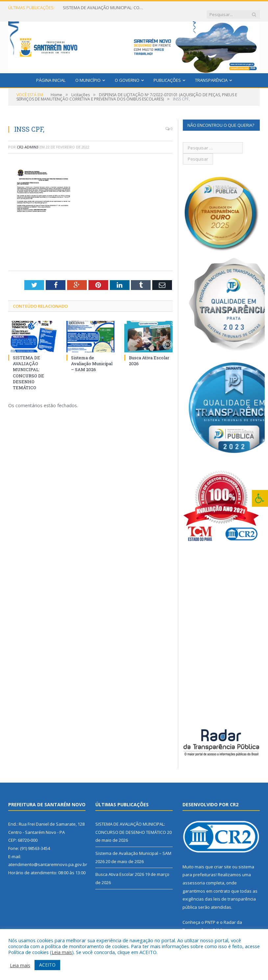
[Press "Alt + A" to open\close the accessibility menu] (260, 498)
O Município (88, 74)
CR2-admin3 (28, 140)
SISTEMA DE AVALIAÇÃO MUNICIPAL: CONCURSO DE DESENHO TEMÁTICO (102, 8)
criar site (223, 860)
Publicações (167, 74)
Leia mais (62, 952)
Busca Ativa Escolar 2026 (120, 868)
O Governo (127, 74)
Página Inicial (51, 74)
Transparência (211, 74)
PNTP (210, 916)
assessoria (194, 876)
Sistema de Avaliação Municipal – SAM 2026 (92, 357)
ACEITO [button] (47, 965)
